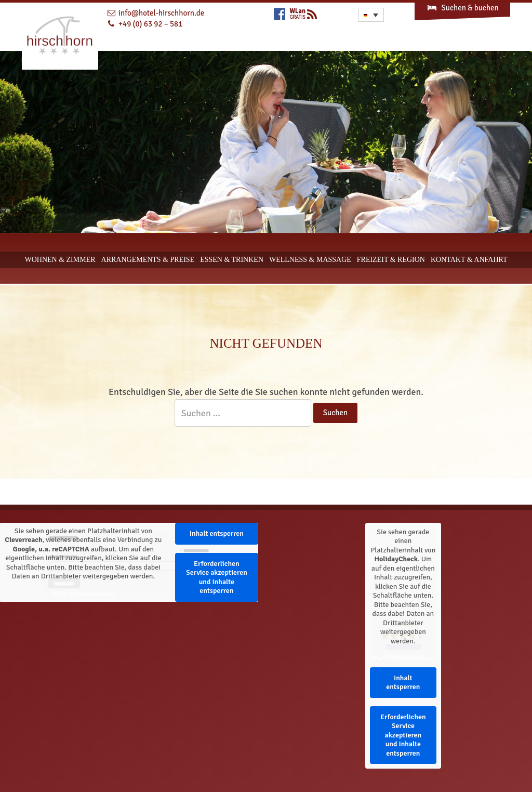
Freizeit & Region (391, 260)
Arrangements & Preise (148, 260)
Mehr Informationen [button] (83, 594)
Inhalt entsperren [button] (217, 533)
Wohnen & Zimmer (60, 260)
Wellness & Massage (310, 260)
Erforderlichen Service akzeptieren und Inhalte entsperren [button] (217, 577)
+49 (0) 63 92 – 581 (150, 24)
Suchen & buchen (462, 8)
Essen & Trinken (232, 260)
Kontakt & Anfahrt (469, 260)
